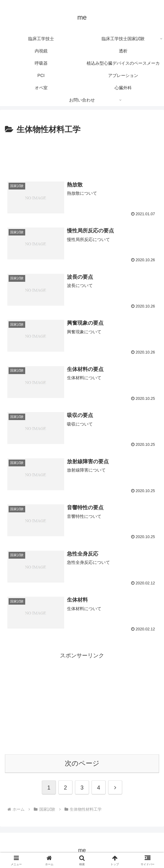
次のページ (82, 763)
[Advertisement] (82, 155)
